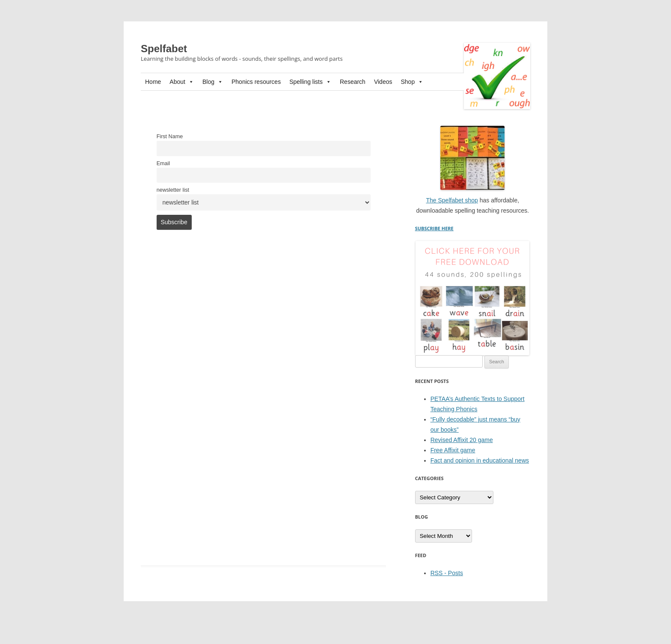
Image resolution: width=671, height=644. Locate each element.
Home (153, 82)
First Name (170, 137)
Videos (383, 82)
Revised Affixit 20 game (462, 440)
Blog (213, 82)
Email (163, 163)
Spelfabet (164, 49)
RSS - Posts (447, 573)
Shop (412, 82)
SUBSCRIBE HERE (434, 228)
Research (353, 82)
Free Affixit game (453, 450)
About (182, 82)
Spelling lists (310, 82)
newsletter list (173, 190)
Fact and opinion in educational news (480, 460)
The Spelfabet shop (452, 200)
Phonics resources (256, 82)
